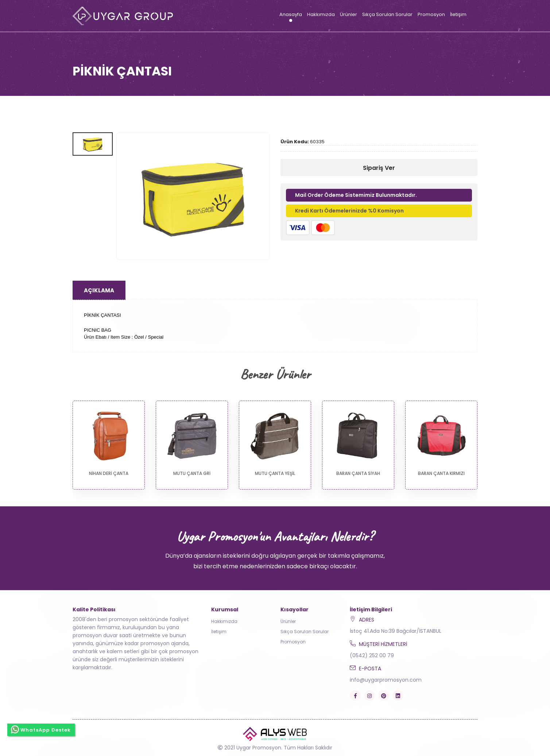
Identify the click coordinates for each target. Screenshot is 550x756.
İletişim (458, 14)
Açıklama (99, 290)
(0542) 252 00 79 (372, 655)
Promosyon (431, 14)
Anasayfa (291, 14)
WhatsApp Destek (41, 729)
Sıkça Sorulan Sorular (387, 14)
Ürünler (348, 14)
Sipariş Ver (379, 168)
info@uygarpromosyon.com (386, 680)
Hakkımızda (321, 14)
